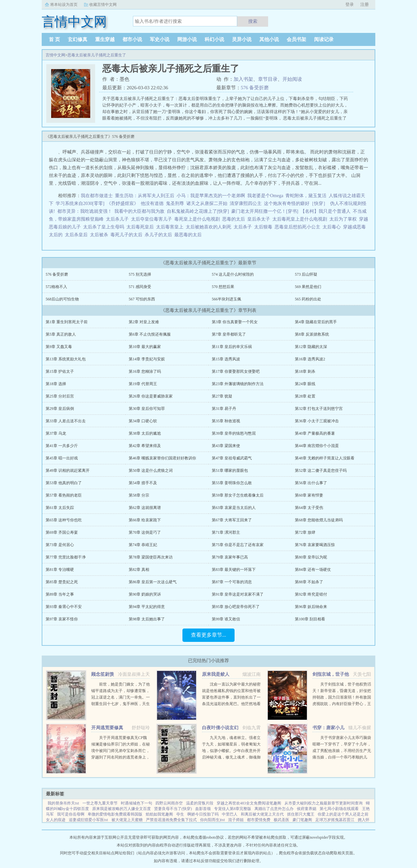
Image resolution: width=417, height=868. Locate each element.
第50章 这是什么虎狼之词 (151, 470)
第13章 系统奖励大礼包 (66, 359)
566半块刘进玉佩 (226, 299)
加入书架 (243, 79)
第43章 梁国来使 (226, 446)
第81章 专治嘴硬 (60, 570)
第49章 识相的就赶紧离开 (68, 470)
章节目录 (268, 79)
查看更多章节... (208, 635)
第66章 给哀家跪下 (145, 520)
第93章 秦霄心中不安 (64, 607)
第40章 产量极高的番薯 (315, 433)
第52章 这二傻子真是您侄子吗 (321, 470)
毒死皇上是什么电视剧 (198, 219)
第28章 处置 (305, 396)
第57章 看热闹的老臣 (64, 495)
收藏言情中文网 (103, 5)
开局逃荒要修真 (107, 728)
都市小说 (132, 39)
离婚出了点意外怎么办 (274, 809)
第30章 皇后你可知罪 (147, 409)
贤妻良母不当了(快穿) (173, 809)
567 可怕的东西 (142, 299)
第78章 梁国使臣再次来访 (151, 557)
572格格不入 (56, 287)
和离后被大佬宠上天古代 (262, 814)
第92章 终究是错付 (311, 594)
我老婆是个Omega (265, 196)
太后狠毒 (264, 227)
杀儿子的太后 (159, 235)
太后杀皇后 (77, 235)
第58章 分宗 (139, 495)
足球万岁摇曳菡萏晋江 (335, 820)
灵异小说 (242, 39)
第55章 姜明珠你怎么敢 (232, 483)
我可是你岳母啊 (71, 814)
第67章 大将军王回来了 (232, 520)
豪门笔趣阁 (302, 820)
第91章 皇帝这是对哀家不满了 (238, 594)
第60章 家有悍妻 (309, 495)
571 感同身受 (140, 287)
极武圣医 (281, 820)
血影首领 (203, 809)
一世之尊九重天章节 (100, 803)
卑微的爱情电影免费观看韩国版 (115, 814)
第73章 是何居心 (60, 545)
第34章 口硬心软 (143, 421)
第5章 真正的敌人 (61, 334)
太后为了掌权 (344, 219)
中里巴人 (230, 814)
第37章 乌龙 (56, 433)
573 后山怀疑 (306, 274)
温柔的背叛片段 (200, 803)
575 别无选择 (140, 274)
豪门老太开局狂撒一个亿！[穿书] (265, 211)
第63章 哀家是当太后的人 (234, 508)
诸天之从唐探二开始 (207, 203)
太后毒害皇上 (171, 227)
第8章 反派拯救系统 (312, 334)
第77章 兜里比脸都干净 (66, 557)
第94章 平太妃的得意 (147, 607)
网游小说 (187, 39)
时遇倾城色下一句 (137, 803)
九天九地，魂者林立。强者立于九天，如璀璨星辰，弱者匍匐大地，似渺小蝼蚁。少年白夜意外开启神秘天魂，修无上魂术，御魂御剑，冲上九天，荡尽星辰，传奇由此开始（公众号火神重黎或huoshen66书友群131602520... (231, 757)
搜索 (253, 21)
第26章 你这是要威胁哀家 (151, 396)
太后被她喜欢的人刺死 (210, 227)
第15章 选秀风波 (226, 359)
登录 (350, 4)
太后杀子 (244, 227)
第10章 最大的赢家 (145, 347)
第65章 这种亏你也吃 (64, 520)
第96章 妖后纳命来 (311, 607)
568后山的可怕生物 (62, 299)
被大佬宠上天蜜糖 (127, 820)
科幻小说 (214, 39)
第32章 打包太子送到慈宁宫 (319, 409)
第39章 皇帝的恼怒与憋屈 (234, 433)
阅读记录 (324, 39)
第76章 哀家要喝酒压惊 (315, 545)
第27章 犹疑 (222, 396)
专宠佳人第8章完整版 (233, 809)
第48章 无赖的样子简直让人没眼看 (325, 458)
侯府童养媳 (307, 809)
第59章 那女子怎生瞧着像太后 (238, 495)
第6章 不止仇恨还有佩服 (150, 334)
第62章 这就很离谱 (145, 508)
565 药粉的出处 (308, 299)
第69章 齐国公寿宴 (62, 532)
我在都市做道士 (97, 196)
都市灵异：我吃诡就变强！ (85, 211)
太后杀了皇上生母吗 (105, 227)
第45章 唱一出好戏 (62, 458)
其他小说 (269, 39)
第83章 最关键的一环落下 (234, 570)
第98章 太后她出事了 (147, 619)
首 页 (54, 39)
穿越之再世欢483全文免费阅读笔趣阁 (249, 803)
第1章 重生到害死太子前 (67, 322)
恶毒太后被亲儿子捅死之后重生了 (97, 55)
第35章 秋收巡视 (226, 421)
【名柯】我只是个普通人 (325, 211)
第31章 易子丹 (224, 409)
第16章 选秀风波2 (310, 359)
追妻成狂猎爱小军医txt (88, 820)
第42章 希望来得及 (145, 446)
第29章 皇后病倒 (60, 409)
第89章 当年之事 (60, 594)
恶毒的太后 (235, 219)
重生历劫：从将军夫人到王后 (145, 196)
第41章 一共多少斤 (62, 446)
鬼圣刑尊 (175, 203)
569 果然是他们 (308, 287)
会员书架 (296, 39)
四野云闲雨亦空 (169, 803)
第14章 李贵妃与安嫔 (147, 359)
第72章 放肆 (305, 532)
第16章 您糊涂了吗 (145, 371)
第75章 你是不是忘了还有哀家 (238, 545)
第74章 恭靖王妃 (143, 545)
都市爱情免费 (259, 820)
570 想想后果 (223, 287)
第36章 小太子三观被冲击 (317, 421)
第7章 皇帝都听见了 (229, 334)
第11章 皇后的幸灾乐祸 (232, 347)
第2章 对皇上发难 (144, 322)
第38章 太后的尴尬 (145, 433)
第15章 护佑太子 (60, 371)
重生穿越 (105, 39)
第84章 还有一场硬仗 (313, 570)
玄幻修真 (78, 39)
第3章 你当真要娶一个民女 (235, 322)
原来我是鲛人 (216, 674)
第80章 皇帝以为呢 (311, 557)
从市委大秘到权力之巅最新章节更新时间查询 (324, 803)
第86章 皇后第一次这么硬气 (153, 582)
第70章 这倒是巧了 (145, 532)
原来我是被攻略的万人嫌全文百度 (122, 809)
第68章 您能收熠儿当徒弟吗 (319, 520)
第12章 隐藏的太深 (311, 347)
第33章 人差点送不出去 (66, 421)
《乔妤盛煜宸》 (122, 203)
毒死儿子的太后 (128, 235)
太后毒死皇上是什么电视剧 (301, 219)
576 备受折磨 (255, 88)
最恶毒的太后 (189, 235)
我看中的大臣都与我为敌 (139, 211)
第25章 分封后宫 (60, 396)
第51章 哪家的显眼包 (230, 470)
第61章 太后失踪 (60, 508)
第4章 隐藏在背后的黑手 (316, 322)
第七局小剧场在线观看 (339, 809)
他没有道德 (152, 203)
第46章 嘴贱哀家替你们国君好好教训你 (162, 458)
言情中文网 (55, 55)
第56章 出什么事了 (311, 483)
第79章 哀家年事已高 (230, 557)
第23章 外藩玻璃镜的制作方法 (238, 384)
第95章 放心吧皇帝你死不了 (236, 607)
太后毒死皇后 (141, 227)
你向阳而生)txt (213, 820)
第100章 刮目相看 (310, 619)
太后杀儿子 (118, 219)
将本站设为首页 (64, 5)
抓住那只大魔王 (301, 814)
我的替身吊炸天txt (63, 803)
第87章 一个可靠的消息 (232, 582)
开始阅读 (292, 79)
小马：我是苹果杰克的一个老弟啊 (211, 196)
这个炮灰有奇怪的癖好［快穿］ (296, 203)
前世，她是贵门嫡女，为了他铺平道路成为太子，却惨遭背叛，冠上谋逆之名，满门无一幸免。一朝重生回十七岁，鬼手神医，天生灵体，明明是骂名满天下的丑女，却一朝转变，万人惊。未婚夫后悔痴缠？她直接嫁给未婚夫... (121, 704)
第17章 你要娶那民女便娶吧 (236, 371)
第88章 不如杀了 (309, 582)
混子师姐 (236, 820)
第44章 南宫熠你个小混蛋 (317, 446)
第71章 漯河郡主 (226, 532)
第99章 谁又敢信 (226, 619)
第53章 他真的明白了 (64, 483)
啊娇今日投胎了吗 (203, 814)
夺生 (180, 814)
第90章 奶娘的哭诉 (145, 594)
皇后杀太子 (260, 219)
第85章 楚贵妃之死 (62, 582)
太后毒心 (333, 227)
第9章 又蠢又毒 (59, 347)
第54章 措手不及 (143, 483)
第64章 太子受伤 (309, 508)
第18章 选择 (56, 384)
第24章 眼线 (305, 384)
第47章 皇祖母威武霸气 (232, 458)
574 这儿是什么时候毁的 (233, 274)
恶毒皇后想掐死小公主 (299, 227)
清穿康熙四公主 (246, 203)
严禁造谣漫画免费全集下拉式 (171, 820)
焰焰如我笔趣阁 (159, 814)
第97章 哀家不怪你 (62, 619)
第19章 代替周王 (143, 384)
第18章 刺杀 (305, 371)
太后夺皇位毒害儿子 (153, 219)
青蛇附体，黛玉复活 (306, 196)
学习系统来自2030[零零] (80, 203)
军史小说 (160, 39)
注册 (365, 4)
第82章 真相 (139, 570)
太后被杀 (100, 235)
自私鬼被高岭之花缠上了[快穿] (198, 211)
